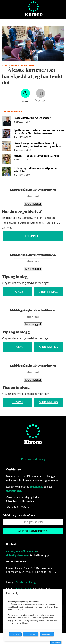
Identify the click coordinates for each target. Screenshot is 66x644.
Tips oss (18, 292)
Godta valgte (31, 634)
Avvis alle (15, 634)
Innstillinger (56, 642)
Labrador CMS (23, 589)
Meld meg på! (33, 204)
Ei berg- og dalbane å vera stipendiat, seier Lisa (36, 170)
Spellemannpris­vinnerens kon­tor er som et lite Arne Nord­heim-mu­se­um (39, 132)
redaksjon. (36, 487)
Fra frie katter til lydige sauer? (32, 118)
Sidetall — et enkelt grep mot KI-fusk (36, 156)
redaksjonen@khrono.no (21, 551)
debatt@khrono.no (18, 555)
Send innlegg (33, 236)
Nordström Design (27, 582)
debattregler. (14, 491)
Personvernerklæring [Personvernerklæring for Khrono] (33, 459)
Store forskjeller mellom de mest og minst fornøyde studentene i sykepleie (37, 144)
